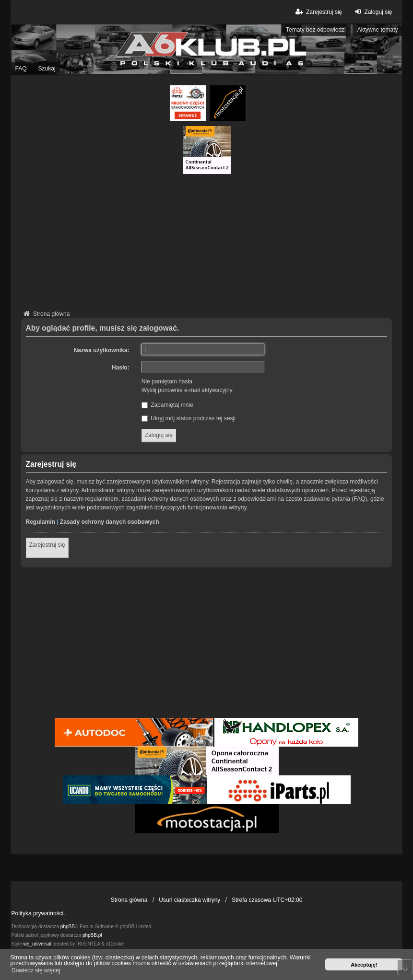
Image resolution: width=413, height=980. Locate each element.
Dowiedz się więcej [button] (36, 970)
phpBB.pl (92, 935)
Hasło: (121, 368)
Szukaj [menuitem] (47, 69)
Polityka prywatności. (38, 913)
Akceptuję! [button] (364, 965)
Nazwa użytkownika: (102, 350)
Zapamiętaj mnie (167, 405)
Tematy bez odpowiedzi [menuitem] (316, 30)
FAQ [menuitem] (21, 69)
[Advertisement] (207, 241)
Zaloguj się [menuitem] (372, 12)
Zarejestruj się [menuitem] (318, 12)
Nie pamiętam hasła (167, 381)
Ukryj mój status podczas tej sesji (189, 418)
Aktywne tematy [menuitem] (378, 30)
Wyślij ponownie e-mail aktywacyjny (187, 390)
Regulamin (41, 522)
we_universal (37, 944)
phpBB (68, 927)
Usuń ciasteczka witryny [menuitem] (189, 900)
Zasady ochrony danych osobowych (110, 522)
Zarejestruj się (47, 545)
